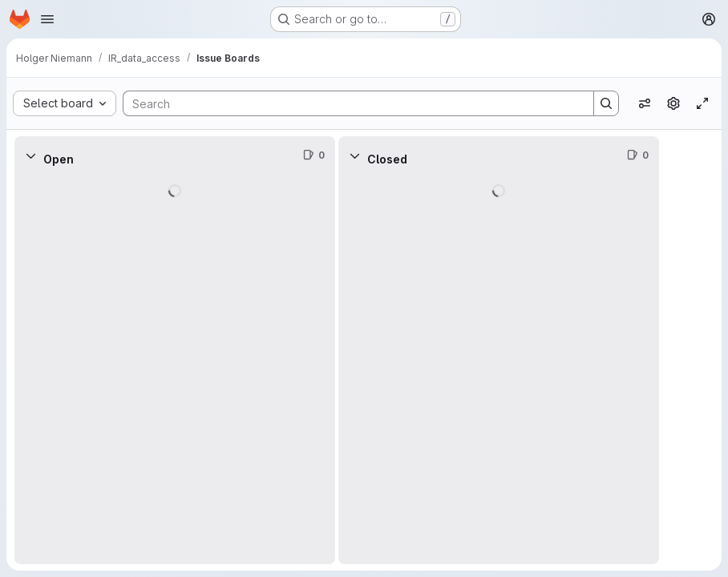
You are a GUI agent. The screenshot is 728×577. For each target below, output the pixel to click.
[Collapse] (30, 155)
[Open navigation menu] (47, 19)
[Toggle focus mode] (702, 103)
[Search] (350, 103)
